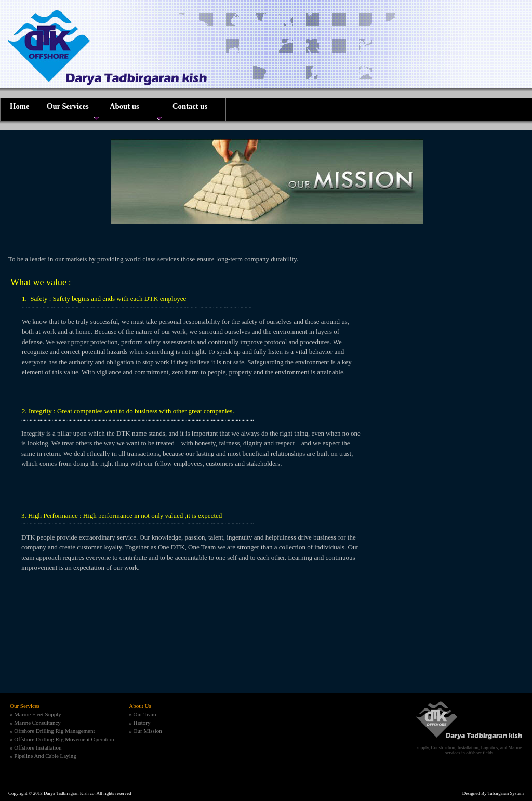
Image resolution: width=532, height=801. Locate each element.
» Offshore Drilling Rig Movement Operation (62, 739)
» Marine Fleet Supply (36, 714)
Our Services (25, 706)
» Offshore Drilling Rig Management (52, 731)
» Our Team (142, 714)
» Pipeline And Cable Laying (43, 756)
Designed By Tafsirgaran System (493, 793)
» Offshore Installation (36, 747)
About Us (140, 706)
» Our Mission (145, 731)
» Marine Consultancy (35, 723)
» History (139, 723)
